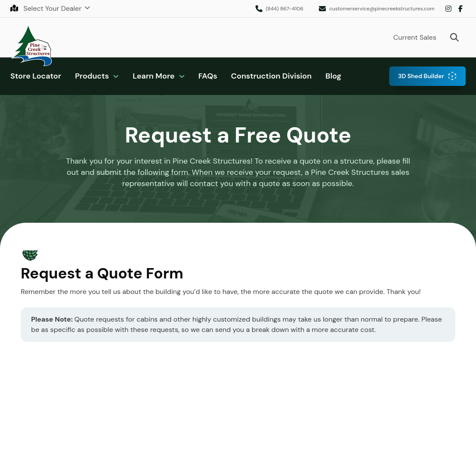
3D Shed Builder (421, 76)
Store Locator (36, 76)
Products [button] (92, 76)
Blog (333, 76)
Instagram (448, 9)
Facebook (460, 9)
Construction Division (271, 76)
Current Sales (415, 37)
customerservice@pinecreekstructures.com (382, 9)
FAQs (208, 76)
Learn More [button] (153, 76)
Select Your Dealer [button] (47, 8)
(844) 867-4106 (285, 9)
